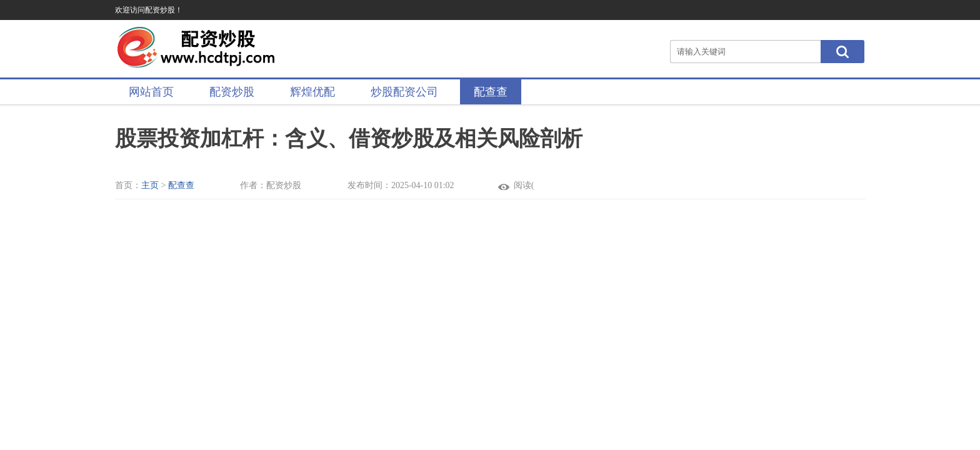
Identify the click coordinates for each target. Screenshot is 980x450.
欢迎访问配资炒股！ (149, 10)
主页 (150, 185)
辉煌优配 (312, 92)
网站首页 (151, 92)
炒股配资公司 (404, 92)
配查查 (491, 92)
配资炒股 (232, 92)
